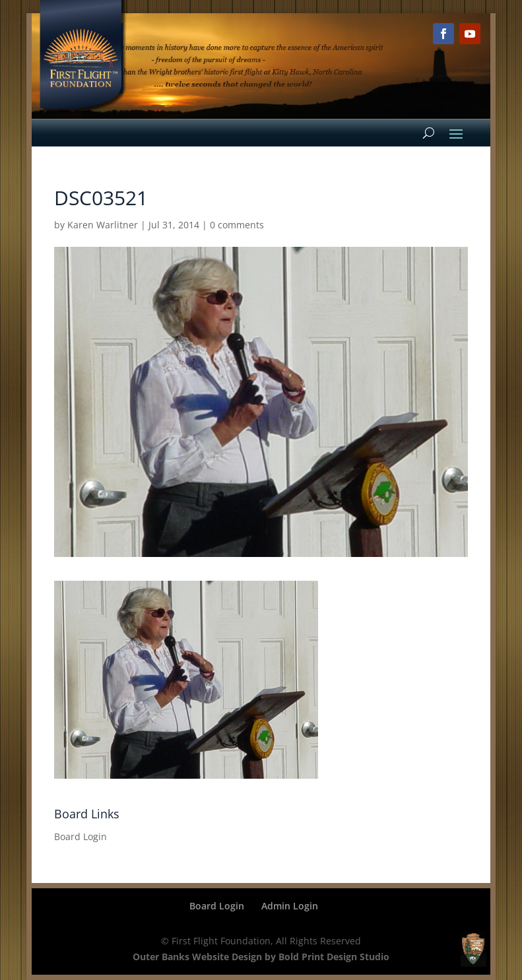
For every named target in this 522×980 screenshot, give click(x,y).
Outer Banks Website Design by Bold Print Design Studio (261, 957)
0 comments (237, 225)
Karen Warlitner (103, 225)
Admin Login (290, 906)
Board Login (81, 836)
